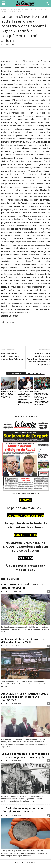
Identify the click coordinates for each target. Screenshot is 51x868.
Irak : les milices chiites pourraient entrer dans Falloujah (12, 356)
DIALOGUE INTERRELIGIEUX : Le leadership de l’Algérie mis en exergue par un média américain (9, 394)
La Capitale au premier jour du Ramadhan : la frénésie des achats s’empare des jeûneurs (38, 359)
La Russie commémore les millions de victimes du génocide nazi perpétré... (25, 755)
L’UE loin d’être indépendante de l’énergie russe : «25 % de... (22, 810)
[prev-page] (24, 409)
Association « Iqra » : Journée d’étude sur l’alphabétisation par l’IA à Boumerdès (25, 697)
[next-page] (27, 409)
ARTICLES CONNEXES (16, 373)
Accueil (4, 9)
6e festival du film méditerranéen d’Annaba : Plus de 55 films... (23, 641)
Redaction (5, 591)
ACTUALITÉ (12, 9)
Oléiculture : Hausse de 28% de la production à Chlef (22, 586)
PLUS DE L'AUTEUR (35, 373)
